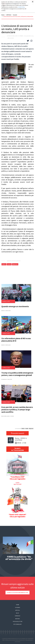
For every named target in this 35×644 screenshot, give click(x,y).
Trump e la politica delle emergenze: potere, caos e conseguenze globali (17, 374)
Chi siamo (18, 607)
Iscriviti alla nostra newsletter (17, 593)
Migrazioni (15, 264)
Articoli (18, 610)
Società (15, 15)
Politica (4, 264)
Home (3, 15)
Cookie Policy (21, 7)
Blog (18, 613)
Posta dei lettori (18, 621)
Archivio (17, 619)
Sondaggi (17, 616)
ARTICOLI (9, 15)
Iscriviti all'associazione (18, 449)
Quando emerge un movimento (15, 306)
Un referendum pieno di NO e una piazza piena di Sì (16, 340)
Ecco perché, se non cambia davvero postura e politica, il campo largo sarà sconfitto (17, 410)
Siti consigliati (17, 624)
